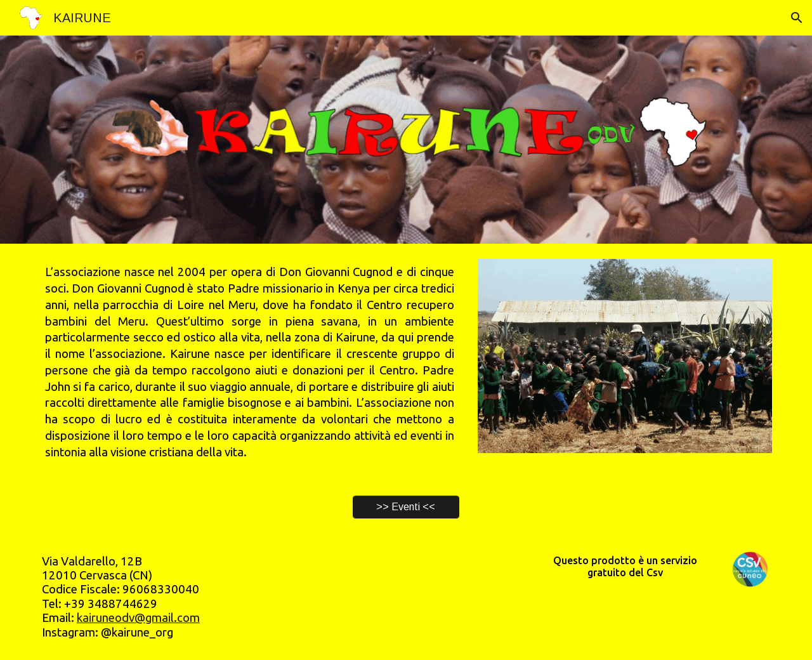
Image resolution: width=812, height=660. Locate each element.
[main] (250, 362)
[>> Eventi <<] (406, 507)
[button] (797, 18)
